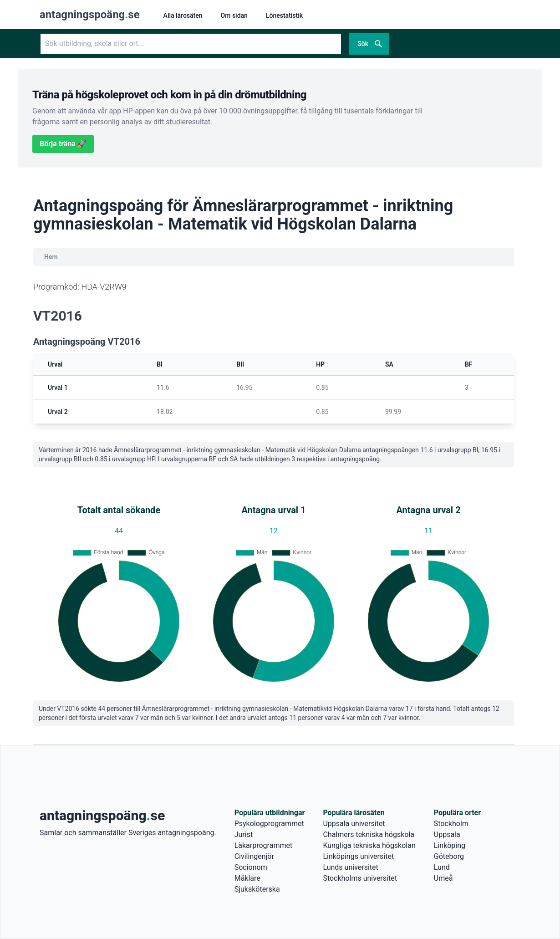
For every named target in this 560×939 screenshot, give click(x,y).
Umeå (443, 878)
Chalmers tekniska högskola (369, 834)
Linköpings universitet (358, 856)
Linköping (450, 845)
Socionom (251, 867)
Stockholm (451, 824)
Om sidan (234, 15)
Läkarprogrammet (264, 845)
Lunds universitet (350, 867)
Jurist (244, 834)
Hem (51, 257)
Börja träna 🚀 (63, 144)
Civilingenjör (254, 856)
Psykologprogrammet (269, 824)
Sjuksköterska (257, 889)
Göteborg (449, 856)
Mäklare (247, 878)
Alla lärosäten (183, 15)
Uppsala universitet (354, 824)
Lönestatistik (284, 15)
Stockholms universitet (360, 878)
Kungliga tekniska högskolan (369, 845)
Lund (442, 867)
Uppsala (447, 834)
